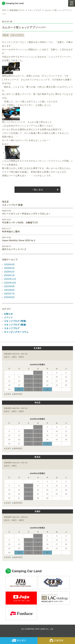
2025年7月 (9, 294)
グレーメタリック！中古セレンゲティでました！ (26, 214)
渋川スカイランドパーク (14, 249)
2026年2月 (9, 272)
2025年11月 (10, 279)
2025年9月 (9, 286)
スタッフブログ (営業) (15, 321)
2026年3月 (9, 268)
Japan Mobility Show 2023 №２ (19, 240)
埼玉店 (6, 35)
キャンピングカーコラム (16, 332)
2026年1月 (9, 275)
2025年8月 (9, 290)
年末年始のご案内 (11, 232)
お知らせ (8, 314)
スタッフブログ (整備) (15, 325)
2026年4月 (9, 264)
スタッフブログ (17, 35)
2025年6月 (9, 297)
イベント (8, 317)
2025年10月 (10, 283)
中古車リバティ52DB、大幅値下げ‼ (20, 223)
